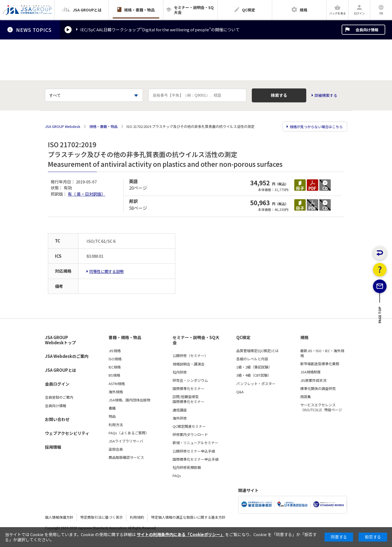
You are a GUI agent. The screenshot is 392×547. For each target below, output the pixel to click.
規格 (304, 337)
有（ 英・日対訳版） (87, 194)
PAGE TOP (380, 328)
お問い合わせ (57, 419)
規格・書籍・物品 (103, 127)
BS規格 (114, 375)
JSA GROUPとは (61, 370)
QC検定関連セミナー (189, 426)
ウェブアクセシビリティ (67, 433)
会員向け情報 (367, 30)
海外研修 (180, 418)
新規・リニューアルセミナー (195, 443)
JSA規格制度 (310, 372)
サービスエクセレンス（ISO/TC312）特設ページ (321, 407)
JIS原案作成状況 (313, 380)
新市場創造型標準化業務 (320, 364)
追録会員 (116, 449)
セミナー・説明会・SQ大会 (196, 340)
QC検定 (243, 337)
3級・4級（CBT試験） (254, 375)
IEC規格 (115, 367)
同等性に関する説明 (106, 271)
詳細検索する (326, 95)
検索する (279, 95)
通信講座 (180, 410)
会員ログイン (57, 384)
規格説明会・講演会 (189, 364)
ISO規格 (115, 359)
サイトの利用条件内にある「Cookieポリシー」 (180, 534)
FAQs (177, 476)
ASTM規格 (117, 384)
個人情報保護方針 (59, 517)
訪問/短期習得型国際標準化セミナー (189, 399)
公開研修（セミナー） (190, 356)
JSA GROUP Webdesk (63, 127)
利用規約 (137, 517)
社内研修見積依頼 (187, 468)
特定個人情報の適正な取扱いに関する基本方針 (188, 517)
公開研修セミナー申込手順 (194, 451)
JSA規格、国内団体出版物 (129, 400)
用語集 (306, 397)
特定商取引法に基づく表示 (102, 517)
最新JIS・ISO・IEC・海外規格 (322, 353)
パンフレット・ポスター (256, 384)
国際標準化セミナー (189, 389)
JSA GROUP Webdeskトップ (60, 340)
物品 (112, 416)
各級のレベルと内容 (252, 359)
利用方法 (116, 425)
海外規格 (116, 392)
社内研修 (180, 372)
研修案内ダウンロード (190, 435)
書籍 (112, 408)
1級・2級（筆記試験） (254, 367)
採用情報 (53, 447)
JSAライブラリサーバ (126, 441)
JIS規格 (115, 351)
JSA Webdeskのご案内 (67, 356)
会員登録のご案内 (59, 397)
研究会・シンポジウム (190, 380)
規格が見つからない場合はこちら (316, 127)
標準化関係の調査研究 (318, 389)
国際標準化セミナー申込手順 (196, 459)
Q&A (240, 392)
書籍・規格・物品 (125, 337)
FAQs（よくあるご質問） (129, 433)
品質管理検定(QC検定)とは (258, 351)
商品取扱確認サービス (126, 457)
